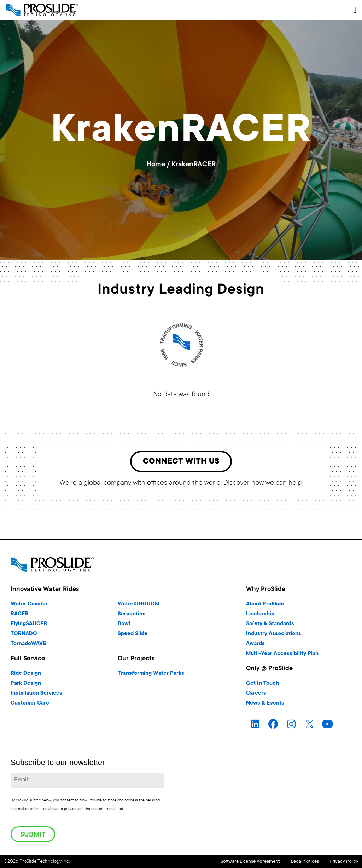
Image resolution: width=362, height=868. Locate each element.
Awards (255, 645)
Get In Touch (262, 685)
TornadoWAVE (28, 645)
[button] (355, 10)
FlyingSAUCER (29, 625)
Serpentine (132, 616)
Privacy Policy (344, 862)
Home (156, 165)
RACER (20, 616)
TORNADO (24, 635)
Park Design (26, 685)
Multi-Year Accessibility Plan (282, 655)
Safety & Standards (270, 625)
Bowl (124, 625)
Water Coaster (29, 606)
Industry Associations (274, 635)
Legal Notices (295, 862)
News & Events (265, 705)
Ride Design (26, 675)
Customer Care (30, 705)
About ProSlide (265, 606)
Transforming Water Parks (151, 675)
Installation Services (36, 695)
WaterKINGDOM (139, 606)
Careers (256, 695)
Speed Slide (133, 635)
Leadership (260, 616)
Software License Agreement (231, 862)
